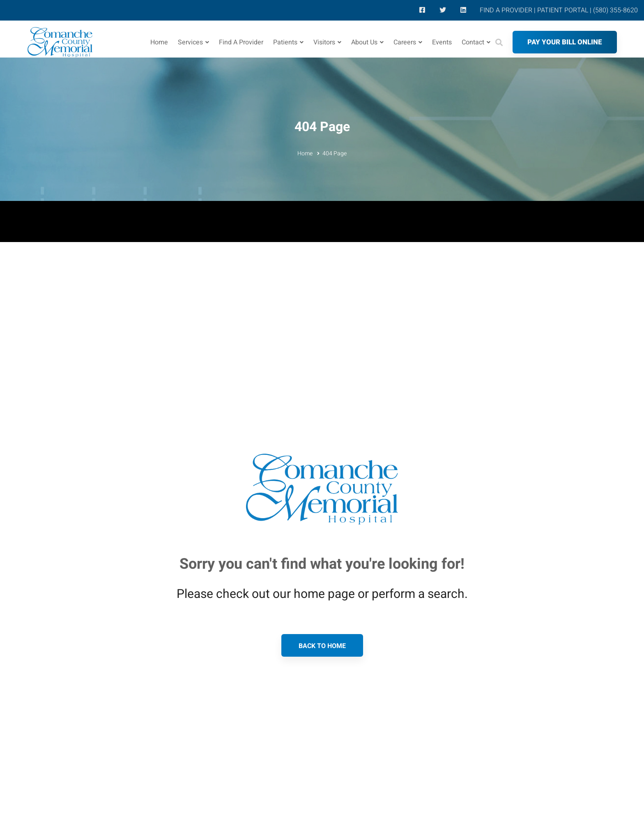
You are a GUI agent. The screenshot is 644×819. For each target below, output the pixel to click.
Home (305, 153)
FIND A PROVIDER (506, 10)
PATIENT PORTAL (563, 10)
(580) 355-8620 (615, 10)
